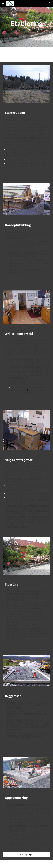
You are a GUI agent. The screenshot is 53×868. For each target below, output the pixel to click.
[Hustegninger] (27, 854)
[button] (3, 3)
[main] (27, 23)
